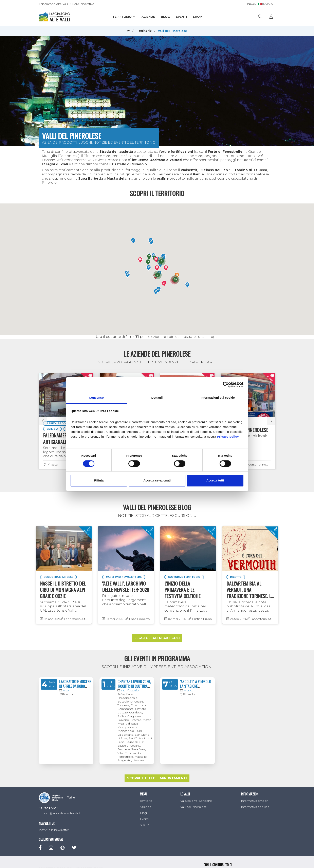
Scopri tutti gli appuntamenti (157, 778)
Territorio (124, 17)
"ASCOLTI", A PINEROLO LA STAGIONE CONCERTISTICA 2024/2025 (196, 689)
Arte (66, 690)
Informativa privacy (254, 801)
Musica (189, 690)
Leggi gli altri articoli (157, 638)
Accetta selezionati (157, 480)
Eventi (181, 17)
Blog (165, 17)
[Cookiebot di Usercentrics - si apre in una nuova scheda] (226, 384)
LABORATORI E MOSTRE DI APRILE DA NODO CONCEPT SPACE (75, 686)
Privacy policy (228, 437)
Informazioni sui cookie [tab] (218, 398)
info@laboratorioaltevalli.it (62, 813)
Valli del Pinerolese (193, 807)
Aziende (148, 17)
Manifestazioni (131, 690)
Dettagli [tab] (157, 398)
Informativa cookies (255, 807)
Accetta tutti (215, 480)
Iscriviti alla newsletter (54, 830)
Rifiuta (99, 480)
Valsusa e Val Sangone (196, 801)
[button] (155, 276)
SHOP (197, 17)
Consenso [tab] (96, 398)
